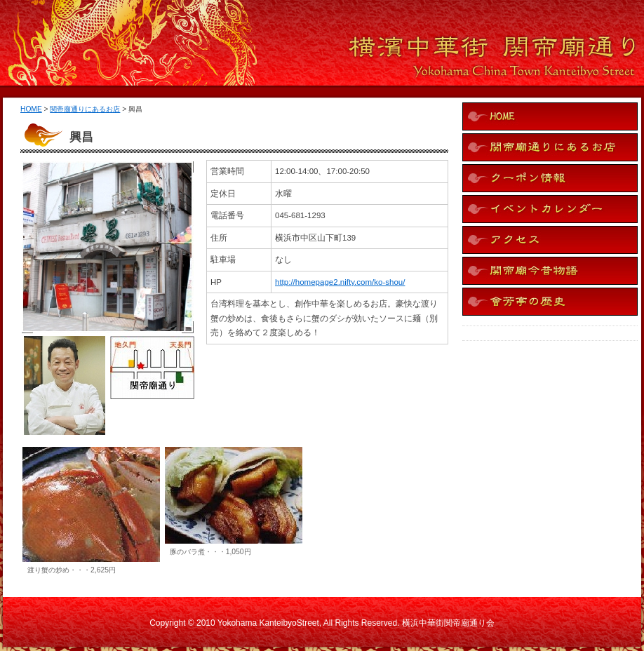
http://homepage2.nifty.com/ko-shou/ (340, 282)
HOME (31, 109)
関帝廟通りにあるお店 (85, 109)
